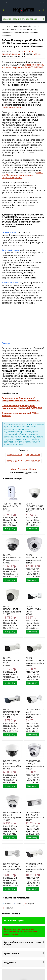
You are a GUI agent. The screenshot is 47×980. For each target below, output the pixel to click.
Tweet (7, 904)
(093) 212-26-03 (33, 461)
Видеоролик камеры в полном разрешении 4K (23, 66)
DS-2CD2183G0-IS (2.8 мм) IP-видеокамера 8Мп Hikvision (12, 765)
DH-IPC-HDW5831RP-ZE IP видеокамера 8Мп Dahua (12, 610)
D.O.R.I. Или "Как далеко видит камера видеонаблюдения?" (22, 175)
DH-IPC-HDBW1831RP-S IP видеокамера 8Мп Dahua (35, 508)
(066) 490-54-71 (33, 455)
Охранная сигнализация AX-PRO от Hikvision (20, 414)
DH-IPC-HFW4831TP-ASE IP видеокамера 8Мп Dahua (35, 662)
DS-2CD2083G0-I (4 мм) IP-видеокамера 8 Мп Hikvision (35, 713)
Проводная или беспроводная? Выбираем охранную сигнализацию (21, 399)
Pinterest (8, 908)
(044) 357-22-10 (14, 455)
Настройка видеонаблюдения (17, 53)
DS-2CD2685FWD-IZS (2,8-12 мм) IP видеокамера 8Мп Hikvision (12, 868)
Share (18, 904)
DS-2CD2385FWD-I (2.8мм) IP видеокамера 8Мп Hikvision (12, 816)
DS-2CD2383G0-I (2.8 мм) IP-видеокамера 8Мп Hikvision (35, 765)
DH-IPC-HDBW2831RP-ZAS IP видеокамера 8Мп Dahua (12, 559)
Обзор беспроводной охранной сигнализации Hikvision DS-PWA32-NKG (22, 407)
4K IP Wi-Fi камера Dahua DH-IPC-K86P (12, 506)
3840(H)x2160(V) (35, 67)
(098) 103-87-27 (14, 461)
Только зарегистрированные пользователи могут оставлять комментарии (21, 932)
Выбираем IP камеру (13, 107)
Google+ (30, 904)
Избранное (41, 3)
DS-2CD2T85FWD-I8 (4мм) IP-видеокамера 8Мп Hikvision (35, 868)
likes (36, 54)
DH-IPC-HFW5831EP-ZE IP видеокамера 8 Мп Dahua (12, 713)
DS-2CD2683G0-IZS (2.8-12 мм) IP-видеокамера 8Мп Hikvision (35, 816)
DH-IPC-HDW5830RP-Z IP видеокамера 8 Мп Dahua (34, 559)
